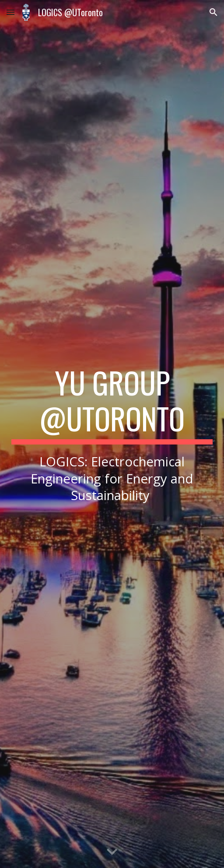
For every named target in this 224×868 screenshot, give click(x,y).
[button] (10, 12)
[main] (112, 434)
